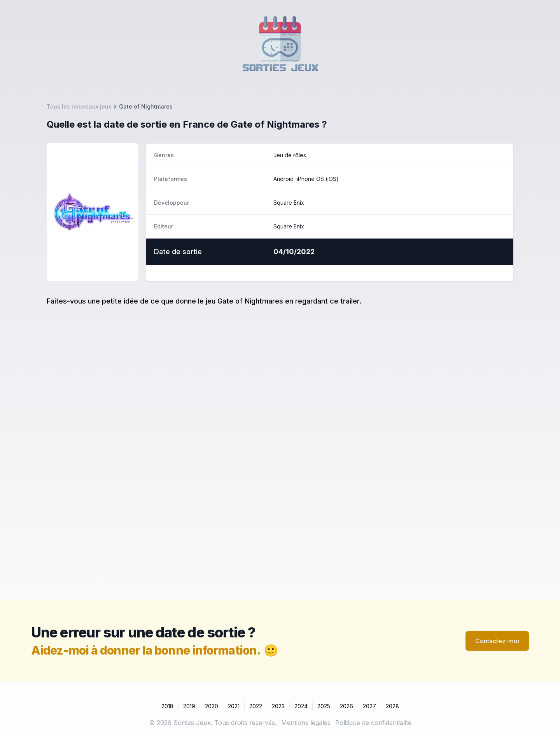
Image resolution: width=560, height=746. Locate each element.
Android (283, 179)
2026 (346, 706)
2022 (256, 706)
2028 (392, 706)
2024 (301, 706)
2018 (167, 706)
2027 (369, 706)
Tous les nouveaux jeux (79, 106)
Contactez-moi (497, 641)
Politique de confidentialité (373, 723)
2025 (324, 706)
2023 (278, 706)
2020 (212, 706)
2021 (234, 706)
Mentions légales (306, 723)
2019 (189, 706)
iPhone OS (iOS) (318, 179)
